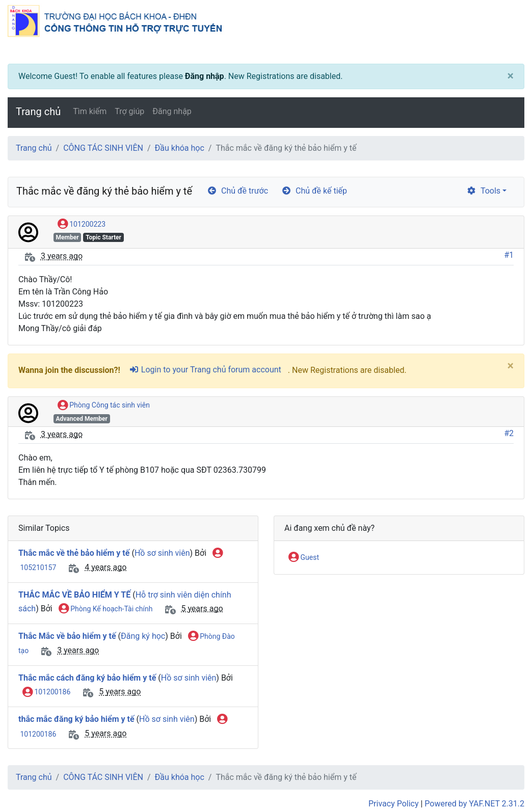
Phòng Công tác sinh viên (104, 406)
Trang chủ (38, 112)
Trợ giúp (129, 111)
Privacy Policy (394, 804)
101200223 (82, 225)
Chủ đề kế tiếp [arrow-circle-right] (314, 191)
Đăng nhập (205, 76)
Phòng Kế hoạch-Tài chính (106, 609)
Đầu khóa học (180, 148)
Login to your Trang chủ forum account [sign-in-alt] (205, 370)
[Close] (511, 76)
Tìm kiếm (90, 111)
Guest (304, 558)
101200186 (46, 692)
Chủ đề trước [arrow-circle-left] (237, 191)
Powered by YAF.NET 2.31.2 (474, 804)
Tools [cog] (483, 191)
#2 (509, 433)
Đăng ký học (143, 636)
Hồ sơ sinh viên (162, 553)
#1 (509, 255)
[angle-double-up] (504, 778)
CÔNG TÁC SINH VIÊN (103, 148)
